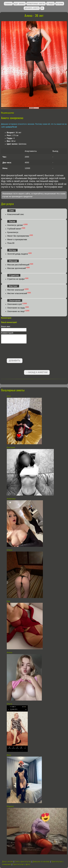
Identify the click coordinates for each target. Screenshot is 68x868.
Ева (8, 601)
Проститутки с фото (21, 864)
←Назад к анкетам (37, 372)
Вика (9, 755)
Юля (9, 396)
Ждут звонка (19, 4)
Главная (8, 4)
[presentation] (17, 351)
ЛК (42, 8)
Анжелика (11, 499)
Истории (60, 4)
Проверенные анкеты (36, 4)
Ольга (9, 704)
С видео (50, 4)
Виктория (11, 448)
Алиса (10, 653)
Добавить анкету (32, 8)
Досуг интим (8, 862)
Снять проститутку (23, 862)
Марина (10, 806)
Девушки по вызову (41, 862)
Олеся (10, 550)
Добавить (15, 361)
